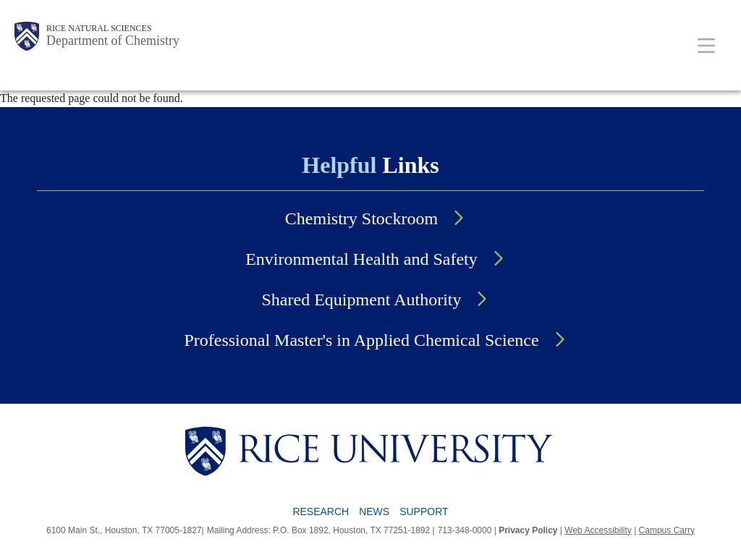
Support (424, 512)
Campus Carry (667, 530)
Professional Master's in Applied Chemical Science (361, 340)
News (374, 512)
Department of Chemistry (113, 41)
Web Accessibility (598, 530)
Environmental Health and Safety (361, 259)
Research (321, 512)
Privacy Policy (528, 530)
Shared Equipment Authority (362, 300)
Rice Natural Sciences (99, 28)
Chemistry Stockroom (361, 219)
